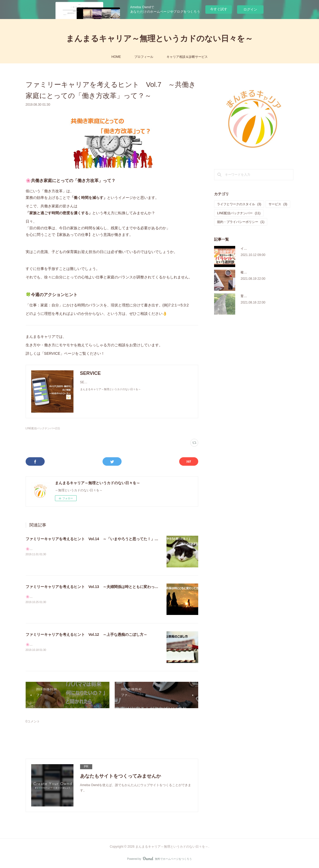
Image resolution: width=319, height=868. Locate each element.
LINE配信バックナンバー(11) (43, 428)
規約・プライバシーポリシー (241, 222)
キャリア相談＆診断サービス (187, 57)
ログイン (250, 9)
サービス (278, 204)
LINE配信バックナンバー (239, 213)
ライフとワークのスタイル (239, 204)
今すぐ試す (219, 9)
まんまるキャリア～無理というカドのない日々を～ (159, 38)
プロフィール (144, 57)
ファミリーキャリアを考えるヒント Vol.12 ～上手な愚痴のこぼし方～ (86, 634)
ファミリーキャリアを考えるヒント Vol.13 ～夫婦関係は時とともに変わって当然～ (98, 587)
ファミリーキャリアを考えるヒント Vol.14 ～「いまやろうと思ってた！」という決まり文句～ (107, 539)
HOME (116, 57)
